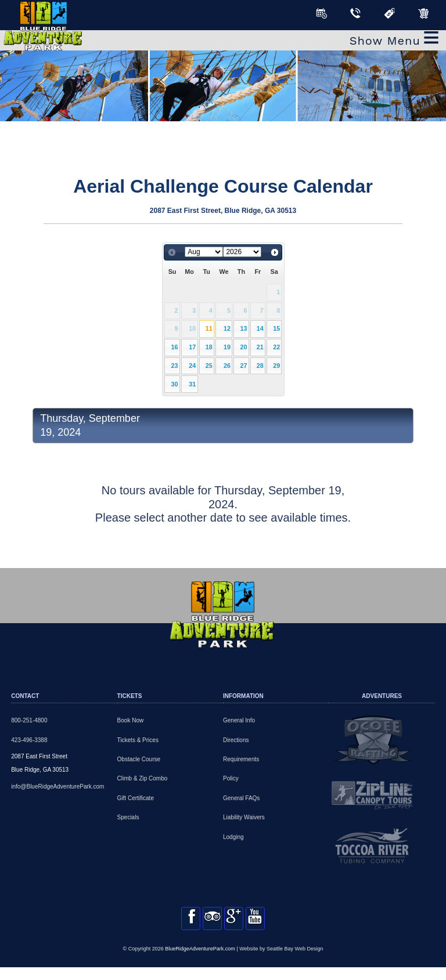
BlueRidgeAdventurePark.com (200, 961)
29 (276, 366)
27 (243, 366)
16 (175, 347)
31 (192, 384)
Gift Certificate (136, 798)
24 (192, 366)
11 (209, 328)
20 (243, 347)
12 (227, 328)
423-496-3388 (29, 740)
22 (276, 347)
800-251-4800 (29, 720)
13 (243, 328)
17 (192, 347)
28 (260, 366)
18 (209, 347)
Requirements (241, 759)
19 (227, 347)
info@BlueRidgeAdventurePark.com (57, 786)
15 (276, 328)
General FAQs (241, 798)
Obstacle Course (139, 759)
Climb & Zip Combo (143, 778)
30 (175, 384)
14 (260, 328)
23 (175, 366)
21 (260, 347)
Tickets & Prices (138, 740)
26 (227, 366)
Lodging (233, 837)
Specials (128, 817)
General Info (239, 720)
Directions (236, 740)
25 (209, 366)
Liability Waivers (244, 817)
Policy (231, 778)
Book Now (131, 720)
